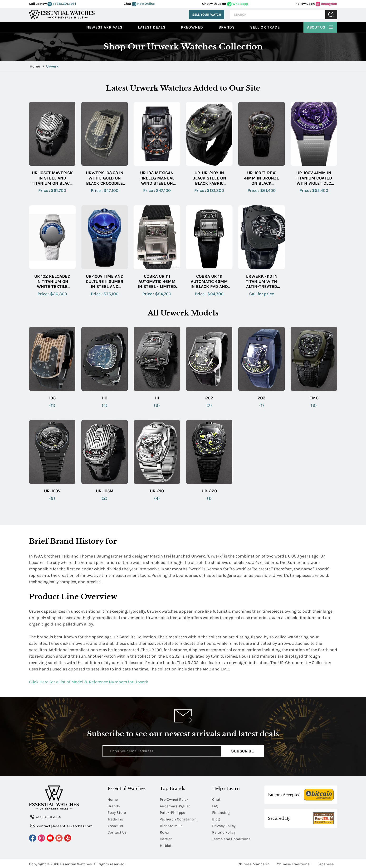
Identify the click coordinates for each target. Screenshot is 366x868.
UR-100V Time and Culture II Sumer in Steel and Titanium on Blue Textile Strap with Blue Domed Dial (105, 282)
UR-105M (105, 491)
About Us (320, 27)
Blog (216, 819)
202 (209, 398)
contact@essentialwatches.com (61, 826)
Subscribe (242, 751)
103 (52, 398)
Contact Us (117, 832)
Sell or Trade (265, 27)
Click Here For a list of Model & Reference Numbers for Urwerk (89, 682)
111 (157, 398)
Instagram (326, 4)
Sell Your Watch (207, 15)
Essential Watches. (76, 863)
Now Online (143, 4)
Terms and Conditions (231, 838)
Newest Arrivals (104, 27)
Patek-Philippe (172, 812)
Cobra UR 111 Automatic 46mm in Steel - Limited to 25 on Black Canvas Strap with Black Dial (157, 282)
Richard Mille (171, 825)
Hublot (166, 844)
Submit (331, 15)
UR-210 (157, 491)
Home (35, 66)
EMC (314, 398)
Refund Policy (224, 832)
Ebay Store (117, 812)
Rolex (164, 832)
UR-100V (52, 491)
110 (105, 398)
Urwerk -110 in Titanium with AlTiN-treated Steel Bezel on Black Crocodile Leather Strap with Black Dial (261, 282)
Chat (216, 799)
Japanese (326, 863)
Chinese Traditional (294, 863)
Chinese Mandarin (254, 863)
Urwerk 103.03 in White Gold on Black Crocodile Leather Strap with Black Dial (105, 178)
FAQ (215, 806)
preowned (192, 27)
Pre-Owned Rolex (174, 799)
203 (261, 398)
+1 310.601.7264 (62, 4)
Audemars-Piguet (175, 806)
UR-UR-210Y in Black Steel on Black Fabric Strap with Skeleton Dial (209, 178)
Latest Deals (152, 27)
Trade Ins (115, 819)
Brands (227, 27)
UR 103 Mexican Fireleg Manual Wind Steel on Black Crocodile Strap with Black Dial (157, 178)
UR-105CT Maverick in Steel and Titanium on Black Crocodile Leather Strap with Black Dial (52, 178)
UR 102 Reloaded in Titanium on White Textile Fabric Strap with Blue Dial (52, 282)
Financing (221, 812)
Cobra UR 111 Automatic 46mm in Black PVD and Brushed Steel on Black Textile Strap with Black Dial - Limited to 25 (209, 282)
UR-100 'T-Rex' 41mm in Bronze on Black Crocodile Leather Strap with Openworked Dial (262, 178)
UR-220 (209, 491)
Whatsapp (237, 4)
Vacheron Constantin (178, 819)
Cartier (166, 838)
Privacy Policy (224, 825)
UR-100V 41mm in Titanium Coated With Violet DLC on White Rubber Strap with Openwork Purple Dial (314, 178)
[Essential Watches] (62, 14)
